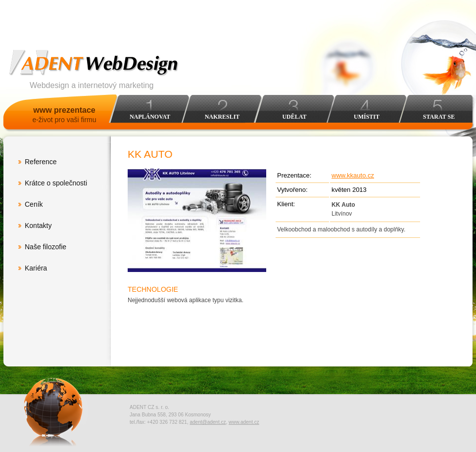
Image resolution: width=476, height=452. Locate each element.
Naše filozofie (46, 247)
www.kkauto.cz (353, 175)
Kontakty (38, 226)
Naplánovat (150, 117)
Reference (41, 162)
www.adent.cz (244, 422)
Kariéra (36, 268)
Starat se (439, 117)
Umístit (367, 117)
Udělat (294, 117)
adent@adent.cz (208, 422)
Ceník (34, 204)
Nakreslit (222, 117)
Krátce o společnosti (56, 183)
